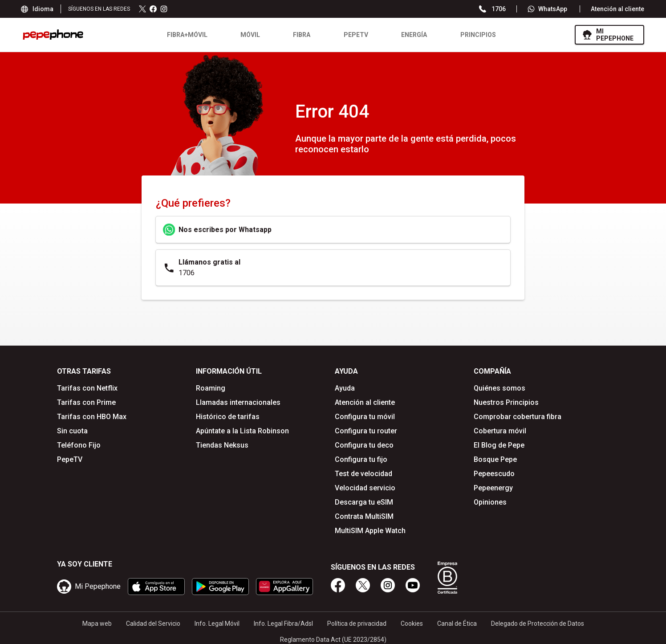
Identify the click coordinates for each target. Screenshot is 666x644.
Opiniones (490, 502)
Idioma (38, 9)
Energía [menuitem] (410, 35)
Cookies (412, 621)
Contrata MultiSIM (364, 516)
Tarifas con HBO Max (92, 417)
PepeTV (70, 459)
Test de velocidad (363, 474)
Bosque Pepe (495, 459)
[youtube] (413, 583)
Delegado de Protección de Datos (538, 621)
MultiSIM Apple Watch (370, 531)
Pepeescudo (494, 474)
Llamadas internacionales (238, 402)
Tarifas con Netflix (87, 388)
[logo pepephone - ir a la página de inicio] (53, 35)
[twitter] (363, 583)
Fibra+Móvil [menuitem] (183, 35)
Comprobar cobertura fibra (518, 417)
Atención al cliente (617, 9)
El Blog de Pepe (499, 445)
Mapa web (97, 621)
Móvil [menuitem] (247, 35)
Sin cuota (72, 431)
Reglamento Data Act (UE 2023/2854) (333, 637)
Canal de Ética (457, 621)
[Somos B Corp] (447, 575)
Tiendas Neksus (222, 445)
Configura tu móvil (365, 417)
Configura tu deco (364, 445)
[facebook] (338, 583)
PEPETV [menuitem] (352, 35)
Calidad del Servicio (153, 621)
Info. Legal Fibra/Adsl (283, 621)
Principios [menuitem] (475, 35)
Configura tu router (366, 431)
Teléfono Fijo (79, 445)
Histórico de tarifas (228, 417)
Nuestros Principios (506, 402)
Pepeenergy (493, 488)
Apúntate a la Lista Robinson (242, 431)
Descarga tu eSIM (364, 502)
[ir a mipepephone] (606, 35)
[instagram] (388, 583)
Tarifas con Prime (86, 402)
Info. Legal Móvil (217, 621)
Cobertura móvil (500, 431)
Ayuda (345, 388)
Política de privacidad (357, 621)
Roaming (211, 388)
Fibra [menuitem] (298, 35)
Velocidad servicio (365, 488)
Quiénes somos (499, 388)
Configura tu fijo (361, 459)
